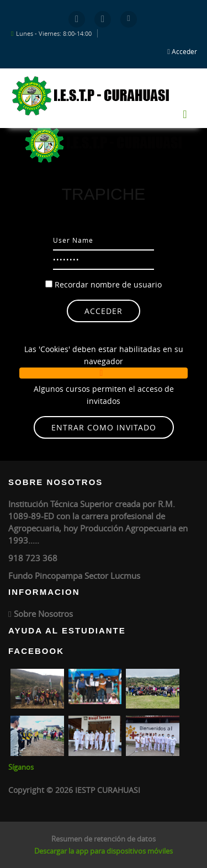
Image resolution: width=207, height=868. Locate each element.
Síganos (21, 767)
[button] (104, 373)
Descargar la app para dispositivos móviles (104, 851)
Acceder (184, 51)
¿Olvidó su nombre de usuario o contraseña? (104, 328)
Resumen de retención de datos (104, 839)
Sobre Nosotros (43, 614)
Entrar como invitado (104, 427)
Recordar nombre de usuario (108, 284)
